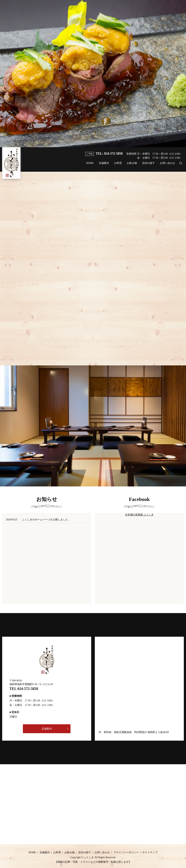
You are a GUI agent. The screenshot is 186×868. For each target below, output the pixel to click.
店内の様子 (147, 165)
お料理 (114, 165)
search (181, 165)
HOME (84, 165)
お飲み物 (129, 165)
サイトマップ (150, 852)
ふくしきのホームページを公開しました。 (46, 520)
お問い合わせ (167, 165)
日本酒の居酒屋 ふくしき (139, 515)
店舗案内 (99, 165)
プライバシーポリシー (126, 852)
